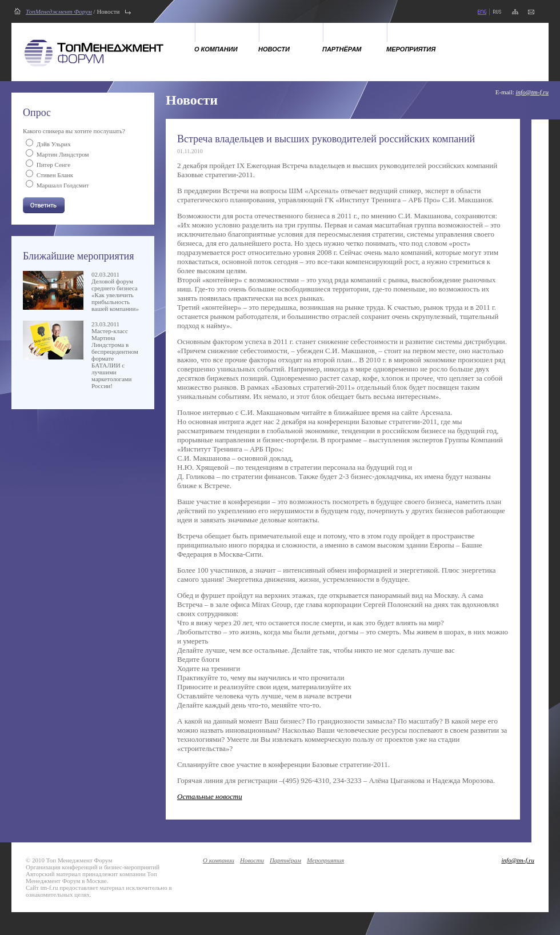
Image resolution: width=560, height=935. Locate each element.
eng (482, 12)
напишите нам (531, 12)
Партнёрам (342, 49)
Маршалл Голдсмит (63, 185)
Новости (274, 49)
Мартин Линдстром (63, 154)
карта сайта (515, 12)
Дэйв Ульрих (54, 144)
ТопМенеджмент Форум (59, 11)
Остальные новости (210, 796)
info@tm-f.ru (532, 92)
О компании (216, 49)
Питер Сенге (53, 165)
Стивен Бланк (55, 175)
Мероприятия (411, 49)
